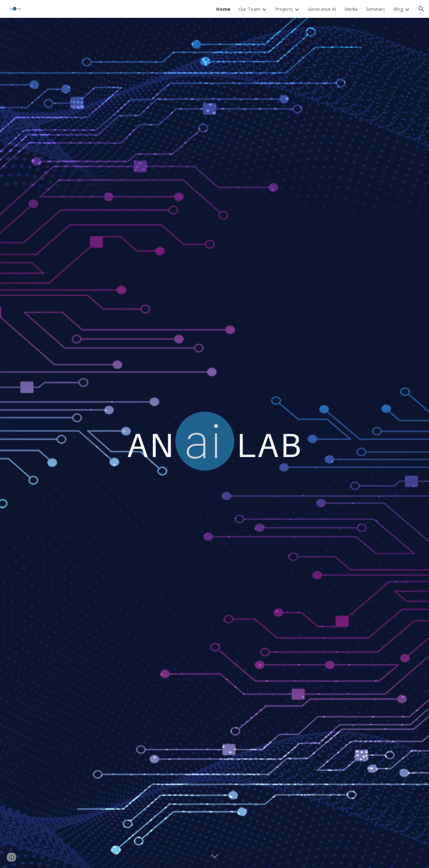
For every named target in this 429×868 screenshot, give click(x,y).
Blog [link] (398, 9)
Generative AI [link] (322, 9)
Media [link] (351, 9)
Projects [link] (284, 9)
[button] (421, 9)
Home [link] (223, 9)
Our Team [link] (249, 9)
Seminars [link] (375, 9)
